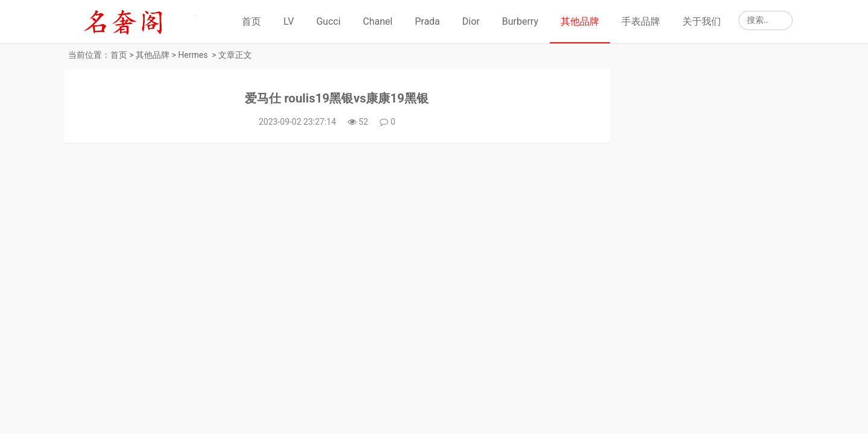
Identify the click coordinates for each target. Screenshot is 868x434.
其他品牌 (580, 21)
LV (288, 21)
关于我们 (702, 21)
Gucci (329, 21)
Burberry (520, 21)
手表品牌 (641, 21)
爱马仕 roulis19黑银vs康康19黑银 (327, 100)
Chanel (378, 21)
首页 (251, 21)
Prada (427, 21)
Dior (471, 21)
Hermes (193, 55)
